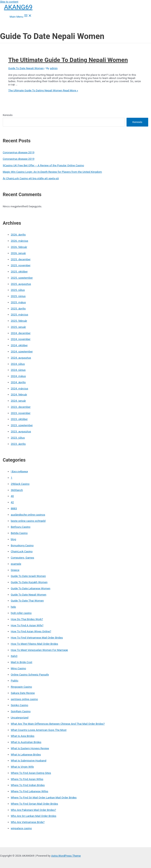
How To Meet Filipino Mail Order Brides (34, 644)
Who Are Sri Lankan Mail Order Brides (34, 816)
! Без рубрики (19, 471)
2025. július (18, 290)
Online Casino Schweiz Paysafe (30, 674)
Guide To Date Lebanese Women (31, 588)
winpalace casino (21, 828)
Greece (15, 570)
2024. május (18, 376)
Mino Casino (18, 668)
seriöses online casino (24, 699)
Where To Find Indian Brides (28, 785)
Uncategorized (20, 717)
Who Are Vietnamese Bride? (28, 822)
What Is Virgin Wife (22, 767)
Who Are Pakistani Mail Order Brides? (33, 810)
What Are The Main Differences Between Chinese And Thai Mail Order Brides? (58, 724)
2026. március (20, 241)
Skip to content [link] (9, 2)
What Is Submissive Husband (29, 760)
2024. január (18, 401)
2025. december (21, 259)
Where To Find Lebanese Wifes (30, 791)
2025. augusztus (21, 284)
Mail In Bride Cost (22, 662)
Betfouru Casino (21, 527)
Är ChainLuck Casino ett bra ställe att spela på (31, 178)
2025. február (19, 321)
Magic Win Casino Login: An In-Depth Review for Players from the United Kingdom (52, 172)
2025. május (18, 302)
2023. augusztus (21, 431)
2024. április (18, 382)
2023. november (21, 413)
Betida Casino (19, 533)
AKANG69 (18, 7)
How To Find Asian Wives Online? (31, 631)
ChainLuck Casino (22, 551)
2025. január (18, 327)
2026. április (18, 234)
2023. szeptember (22, 425)
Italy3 (14, 656)
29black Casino (20, 484)
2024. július (18, 364)
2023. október (19, 419)
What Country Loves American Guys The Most (39, 730)
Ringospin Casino (21, 687)
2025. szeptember (22, 278)
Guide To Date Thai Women (27, 601)
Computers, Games (22, 558)
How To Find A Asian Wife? (27, 625)
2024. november (21, 339)
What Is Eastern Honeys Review (30, 748)
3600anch (17, 490)
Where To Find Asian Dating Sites (31, 773)
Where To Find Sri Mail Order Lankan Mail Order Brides (44, 797)
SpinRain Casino (21, 711)
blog (13, 539)
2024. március (20, 388)
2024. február (19, 394)
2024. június (18, 370)
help (13, 607)
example (16, 564)
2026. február (19, 247)
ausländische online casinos (28, 515)
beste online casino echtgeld (28, 521)
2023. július (18, 438)
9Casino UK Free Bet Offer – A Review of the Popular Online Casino (43, 165)
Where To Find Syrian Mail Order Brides (34, 804)
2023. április (18, 444)
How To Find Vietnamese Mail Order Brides (37, 638)
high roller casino (21, 613)
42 (12, 502)
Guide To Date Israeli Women (28, 576)
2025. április (18, 308)
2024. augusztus (21, 358)
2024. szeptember (22, 351)
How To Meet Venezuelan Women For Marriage (39, 650)
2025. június (18, 296)
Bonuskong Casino (22, 545)
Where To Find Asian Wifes (27, 779)
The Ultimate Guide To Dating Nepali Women (68, 60)
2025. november (21, 265)
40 (12, 496)
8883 (14, 508)
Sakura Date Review (23, 693)
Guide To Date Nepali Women (26, 68)
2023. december (21, 407)
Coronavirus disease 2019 (19, 152)
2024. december (21, 333)
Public (15, 680)
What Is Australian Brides (26, 742)
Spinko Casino (20, 705)
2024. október (19, 345)
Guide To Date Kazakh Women (29, 582)
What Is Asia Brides (23, 736)
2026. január (18, 253)
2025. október (19, 271)
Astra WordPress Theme (66, 856)
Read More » (43, 90)
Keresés (8, 115)
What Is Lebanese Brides (26, 754)
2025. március (20, 314)
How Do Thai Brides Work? (27, 619)
